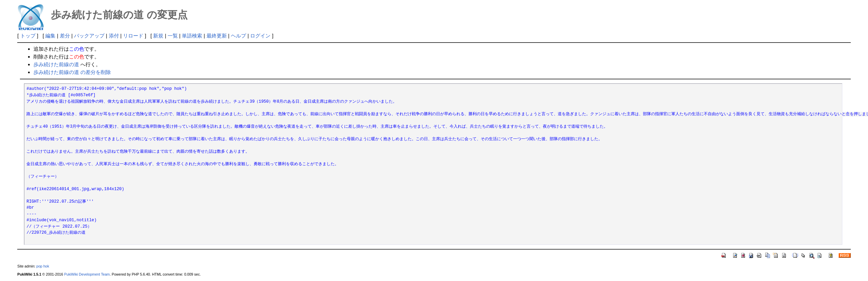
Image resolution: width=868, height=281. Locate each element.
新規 (158, 36)
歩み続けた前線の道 (56, 64)
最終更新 (217, 36)
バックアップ (89, 36)
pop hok (43, 266)
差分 (65, 36)
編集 (50, 36)
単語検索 (192, 36)
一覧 (173, 36)
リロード (133, 36)
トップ (28, 36)
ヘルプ (238, 36)
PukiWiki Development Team (87, 274)
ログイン (260, 36)
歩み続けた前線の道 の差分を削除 (72, 72)
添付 (114, 36)
